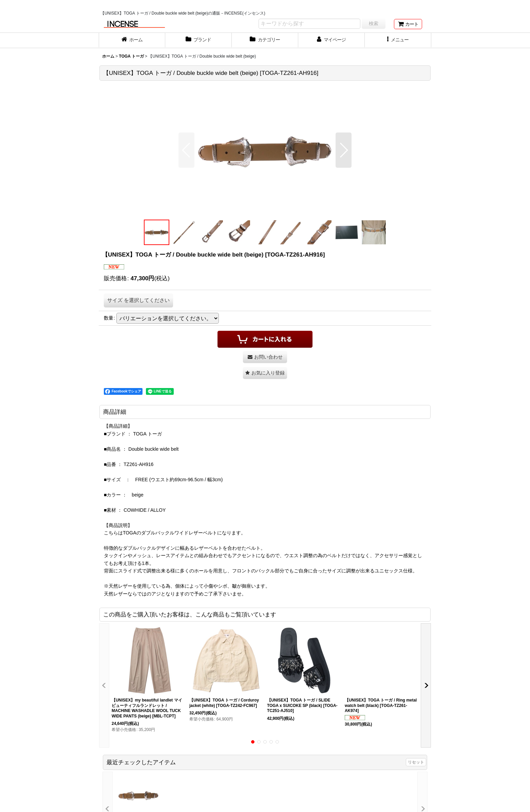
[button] (398, 40)
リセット (416, 762)
